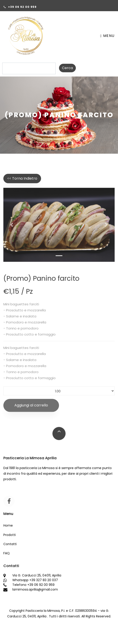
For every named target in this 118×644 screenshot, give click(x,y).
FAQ (7, 553)
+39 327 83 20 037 (44, 580)
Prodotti (10, 535)
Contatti (10, 544)
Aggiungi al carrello (31, 408)
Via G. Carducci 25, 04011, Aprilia (37, 575)
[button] (12, 227)
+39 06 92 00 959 (22, 7)
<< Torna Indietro (22, 178)
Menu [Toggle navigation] (107, 36)
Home (8, 525)
